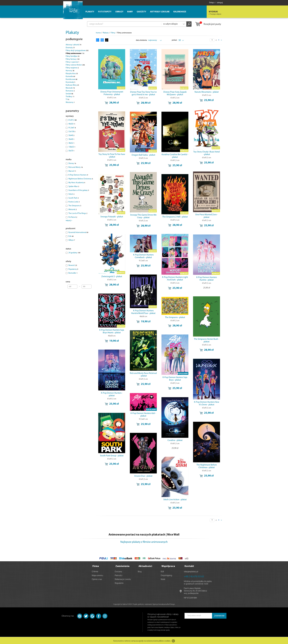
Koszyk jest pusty (208, 24)
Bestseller (73, 273)
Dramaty (70, 48)
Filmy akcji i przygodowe (77, 51)
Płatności (119, 575)
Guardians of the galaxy (79, 190)
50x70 (71, 151)
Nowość (73, 265)
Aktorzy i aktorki (73, 45)
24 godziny (74, 253)
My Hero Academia (77, 183)
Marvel (72, 171)
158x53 (72, 147)
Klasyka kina (72, 74)
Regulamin (119, 583)
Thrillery (70, 97)
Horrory (70, 71)
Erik (71, 236)
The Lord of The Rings (78, 213)
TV (67, 100)
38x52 (71, 143)
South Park (74, 198)
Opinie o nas (97, 579)
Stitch (71, 194)
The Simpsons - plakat (175, 317)
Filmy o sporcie (72, 62)
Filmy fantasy (73, 59)
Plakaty (72, 33)
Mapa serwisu (97, 575)
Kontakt (189, 566)
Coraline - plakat (175, 440)
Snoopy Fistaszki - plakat (112, 217)
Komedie (70, 76)
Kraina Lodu (74, 202)
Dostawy (118, 571)
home (98, 33)
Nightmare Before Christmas (81, 179)
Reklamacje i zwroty (123, 579)
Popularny (73, 269)
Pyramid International (78, 232)
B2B (162, 571)
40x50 (72, 124)
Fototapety (105, 12)
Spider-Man (74, 187)
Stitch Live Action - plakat (175, 500)
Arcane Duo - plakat (143, 476)
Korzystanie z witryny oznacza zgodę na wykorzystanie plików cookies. (142, 641)
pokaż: (174, 40)
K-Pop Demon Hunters (78, 175)
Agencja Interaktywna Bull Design (164, 604)
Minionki (73, 210)
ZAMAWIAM (219, 615)
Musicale (70, 88)
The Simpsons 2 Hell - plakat (175, 217)
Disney (72, 163)
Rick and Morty (76, 167)
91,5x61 (72, 128)
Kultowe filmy (72, 85)
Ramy (130, 12)
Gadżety (141, 12)
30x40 (71, 139)
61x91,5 (72, 120)
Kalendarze (180, 12)
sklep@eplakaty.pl (191, 571)
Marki (163, 579)
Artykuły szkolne (160, 12)
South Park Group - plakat (112, 456)
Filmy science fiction (75, 65)
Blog (140, 571)
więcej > (69, 221)
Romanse (70, 91)
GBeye (72, 240)
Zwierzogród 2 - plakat (112, 277)
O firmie (95, 571)
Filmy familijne (73, 56)
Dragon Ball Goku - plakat (143, 155)
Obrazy (119, 12)
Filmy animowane (75, 53)
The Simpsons (75, 206)
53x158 (72, 132)
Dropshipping (166, 575)
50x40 (71, 135)
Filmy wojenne (72, 68)
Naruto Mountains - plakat (207, 92)
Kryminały (70, 82)
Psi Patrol (73, 217)
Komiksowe (71, 79)
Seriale (69, 94)
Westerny (70, 102)
